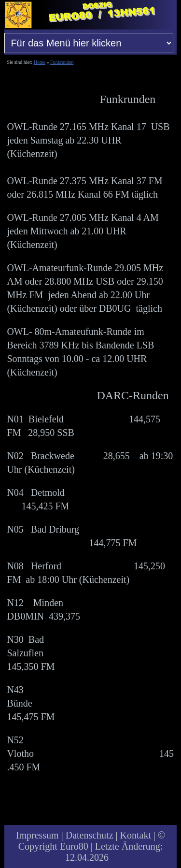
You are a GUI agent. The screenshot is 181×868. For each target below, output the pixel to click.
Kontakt (136, 835)
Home (40, 62)
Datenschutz (90, 835)
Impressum (37, 835)
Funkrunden (62, 62)
